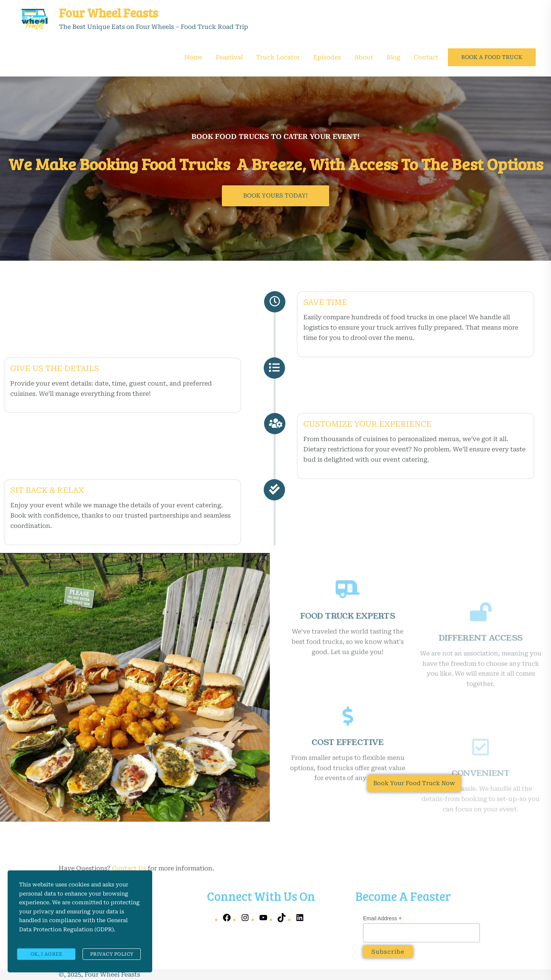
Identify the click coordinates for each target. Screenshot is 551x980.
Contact (426, 57)
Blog (393, 57)
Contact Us (129, 868)
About (364, 57)
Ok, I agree (46, 955)
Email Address (382, 919)
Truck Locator (278, 57)
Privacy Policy (112, 955)
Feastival (229, 57)
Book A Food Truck (492, 57)
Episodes (327, 57)
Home (193, 57)
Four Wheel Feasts (108, 13)
